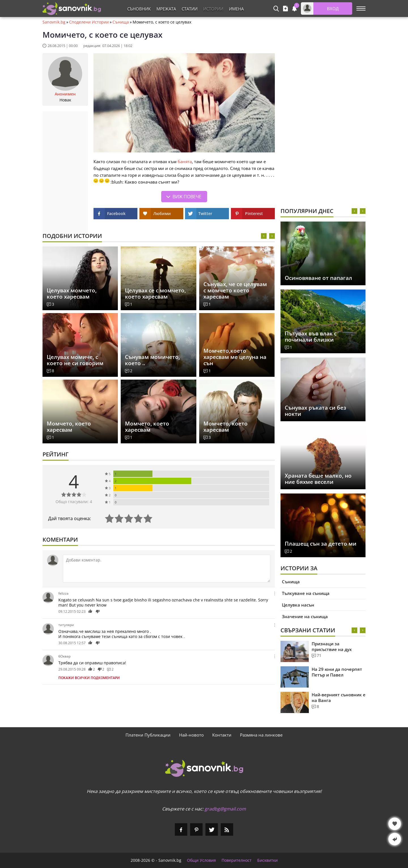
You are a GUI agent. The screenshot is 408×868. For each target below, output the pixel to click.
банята (185, 161)
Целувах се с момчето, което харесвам (155, 293)
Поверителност (237, 860)
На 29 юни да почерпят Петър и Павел (337, 672)
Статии (190, 9)
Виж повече (187, 197)
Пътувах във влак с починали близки (311, 337)
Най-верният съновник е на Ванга (339, 697)
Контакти (222, 735)
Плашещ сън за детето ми (321, 544)
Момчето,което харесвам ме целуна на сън (235, 357)
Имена (236, 9)
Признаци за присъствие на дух (332, 646)
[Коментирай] (167, 569)
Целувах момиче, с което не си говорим (75, 360)
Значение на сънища (305, 616)
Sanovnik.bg (54, 22)
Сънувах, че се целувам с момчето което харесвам (235, 290)
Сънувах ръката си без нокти (315, 411)
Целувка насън (298, 605)
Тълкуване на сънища (306, 593)
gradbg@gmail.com (225, 809)
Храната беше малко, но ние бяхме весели (318, 479)
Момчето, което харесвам (69, 427)
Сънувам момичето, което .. (152, 360)
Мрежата (166, 9)
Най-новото (191, 735)
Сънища (121, 22)
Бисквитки (267, 860)
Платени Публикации (148, 735)
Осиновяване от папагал (318, 278)
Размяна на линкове (261, 735)
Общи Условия (201, 860)
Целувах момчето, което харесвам (72, 293)
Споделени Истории (89, 22)
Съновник (139, 9)
